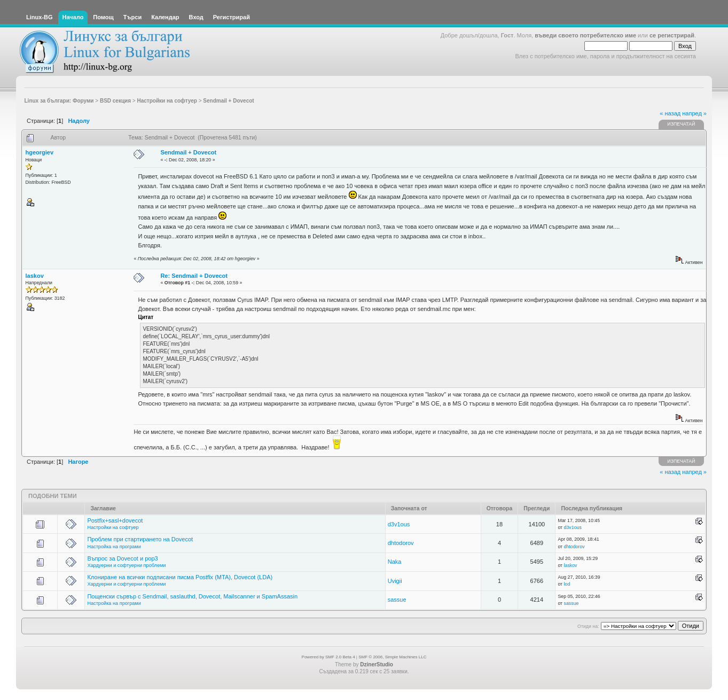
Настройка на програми (114, 547)
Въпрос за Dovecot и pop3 (122, 558)
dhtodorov (401, 543)
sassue (397, 600)
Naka (395, 562)
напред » (694, 113)
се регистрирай (672, 35)
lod (567, 584)
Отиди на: (588, 626)
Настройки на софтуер (113, 527)
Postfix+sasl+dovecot (115, 520)
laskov (35, 276)
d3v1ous (399, 524)
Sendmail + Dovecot (188, 152)
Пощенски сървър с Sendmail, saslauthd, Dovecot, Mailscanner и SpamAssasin (192, 596)
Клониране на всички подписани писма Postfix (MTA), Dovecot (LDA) (180, 577)
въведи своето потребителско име (585, 35)
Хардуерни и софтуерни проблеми (126, 565)
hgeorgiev (40, 152)
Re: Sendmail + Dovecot (194, 276)
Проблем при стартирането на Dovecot (140, 539)
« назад (670, 113)
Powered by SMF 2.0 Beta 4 (328, 657)
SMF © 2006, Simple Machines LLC (392, 657)
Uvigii (395, 581)
